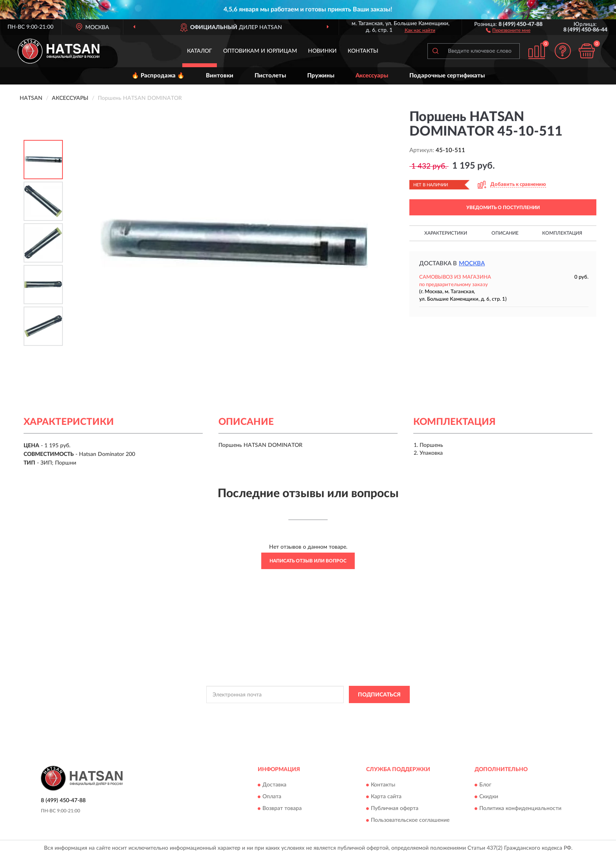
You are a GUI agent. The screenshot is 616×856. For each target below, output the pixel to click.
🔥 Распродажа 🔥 (158, 76)
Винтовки (220, 76)
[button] (508, 30)
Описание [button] (505, 233)
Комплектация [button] (562, 233)
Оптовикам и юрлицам (260, 51)
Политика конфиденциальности (520, 808)
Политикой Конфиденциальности (307, 712)
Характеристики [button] (446, 233)
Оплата (272, 797)
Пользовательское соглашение (410, 820)
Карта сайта (386, 797)
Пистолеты (270, 76)
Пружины (321, 76)
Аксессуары (372, 76)
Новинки (322, 51)
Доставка (274, 785)
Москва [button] (472, 264)
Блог (485, 785)
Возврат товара (282, 808)
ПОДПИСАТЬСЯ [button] (379, 695)
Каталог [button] (200, 51)
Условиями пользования (376, 712)
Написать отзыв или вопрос (308, 561)
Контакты (363, 51)
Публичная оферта (395, 808)
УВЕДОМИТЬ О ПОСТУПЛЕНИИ (503, 208)
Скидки (489, 797)
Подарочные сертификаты (447, 76)
